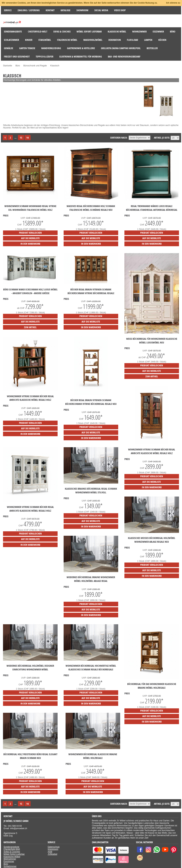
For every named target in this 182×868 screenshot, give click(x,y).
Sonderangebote (11, 847)
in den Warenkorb (30, 244)
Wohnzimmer (10, 859)
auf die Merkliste (30, 238)
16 (28, 138)
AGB (50, 852)
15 (21, 138)
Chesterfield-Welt (12, 849)
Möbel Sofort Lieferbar (14, 854)
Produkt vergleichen (30, 233)
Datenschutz (54, 847)
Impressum (53, 849)
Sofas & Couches (12, 852)
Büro (6, 864)
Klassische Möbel (12, 857)
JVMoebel (52, 854)
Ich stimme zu (173, 3)
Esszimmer (9, 861)
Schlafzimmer (10, 866)
